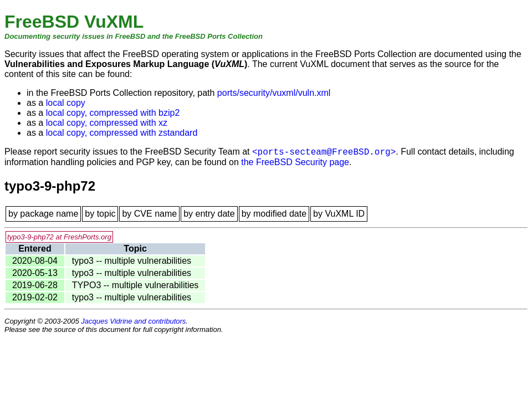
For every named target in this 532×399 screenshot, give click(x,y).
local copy (66, 103)
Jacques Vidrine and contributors (133, 321)
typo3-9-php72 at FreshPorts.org (59, 237)
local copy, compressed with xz (107, 123)
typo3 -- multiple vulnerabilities (132, 261)
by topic (100, 214)
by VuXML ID (339, 214)
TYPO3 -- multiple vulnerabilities (135, 285)
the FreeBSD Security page (295, 162)
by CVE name (149, 214)
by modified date (274, 214)
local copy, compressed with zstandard (122, 133)
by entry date (209, 214)
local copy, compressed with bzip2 (113, 113)
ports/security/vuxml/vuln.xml (274, 93)
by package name (43, 214)
